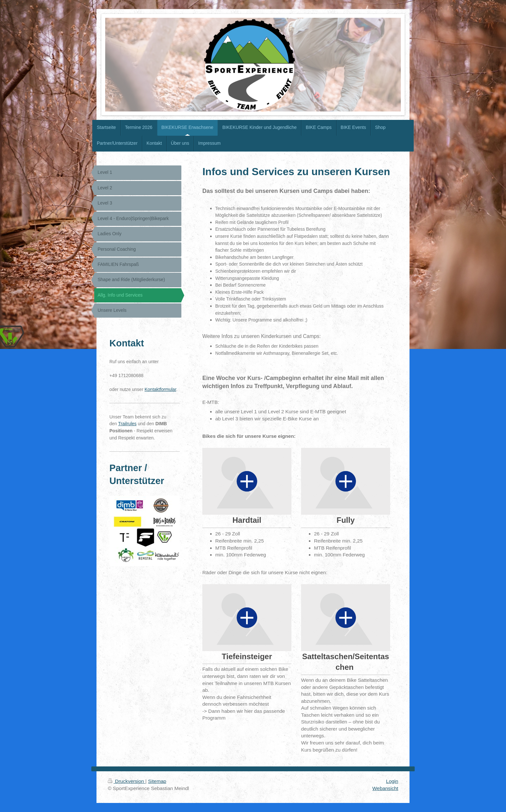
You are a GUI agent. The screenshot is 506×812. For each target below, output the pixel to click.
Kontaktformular (160, 389)
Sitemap (157, 781)
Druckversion (126, 781)
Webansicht (385, 788)
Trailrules (127, 424)
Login (392, 781)
